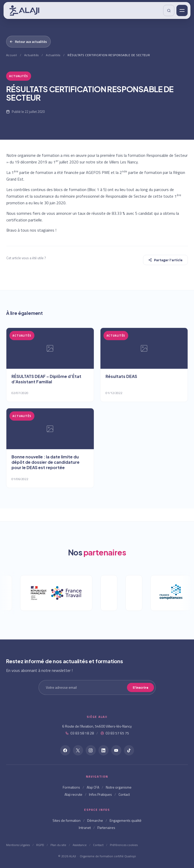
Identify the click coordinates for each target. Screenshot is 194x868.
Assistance (80, 845)
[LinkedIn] (104, 750)
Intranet (85, 828)
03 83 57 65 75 (115, 733)
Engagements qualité (126, 820)
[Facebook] (65, 750)
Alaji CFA (93, 787)
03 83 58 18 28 (80, 733)
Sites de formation (67, 820)
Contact (124, 794)
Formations (71, 787)
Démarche (95, 820)
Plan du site (58, 845)
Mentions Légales (18, 845)
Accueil (11, 55)
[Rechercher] (169, 10)
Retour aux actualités (28, 42)
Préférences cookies (124, 845)
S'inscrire (140, 687)
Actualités (31, 55)
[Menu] (182, 10)
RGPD (40, 845)
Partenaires (106, 828)
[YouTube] (116, 750)
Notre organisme (119, 787)
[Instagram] (91, 750)
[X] (78, 750)
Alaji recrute (73, 794)
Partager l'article (165, 260)
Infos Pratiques (100, 794)
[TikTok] (129, 750)
